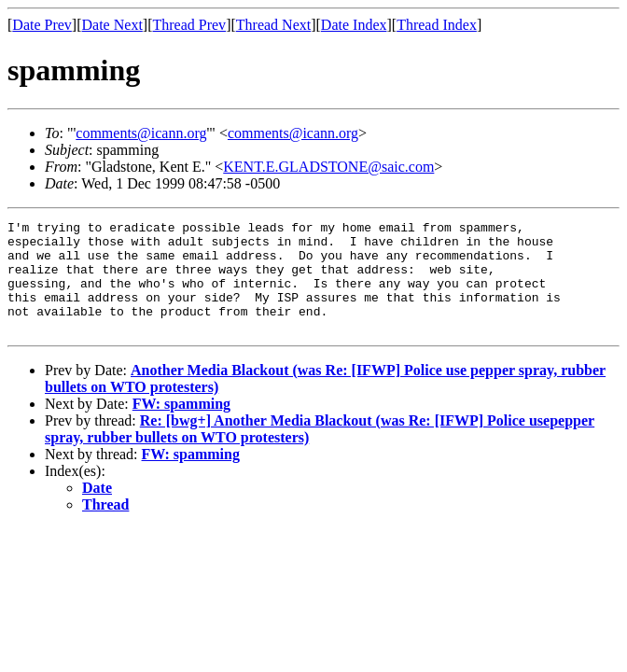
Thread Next (273, 25)
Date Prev (42, 25)
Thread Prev (189, 25)
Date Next (112, 25)
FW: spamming (181, 426)
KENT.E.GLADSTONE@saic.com (328, 167)
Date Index (354, 25)
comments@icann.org (141, 133)
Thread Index (437, 25)
